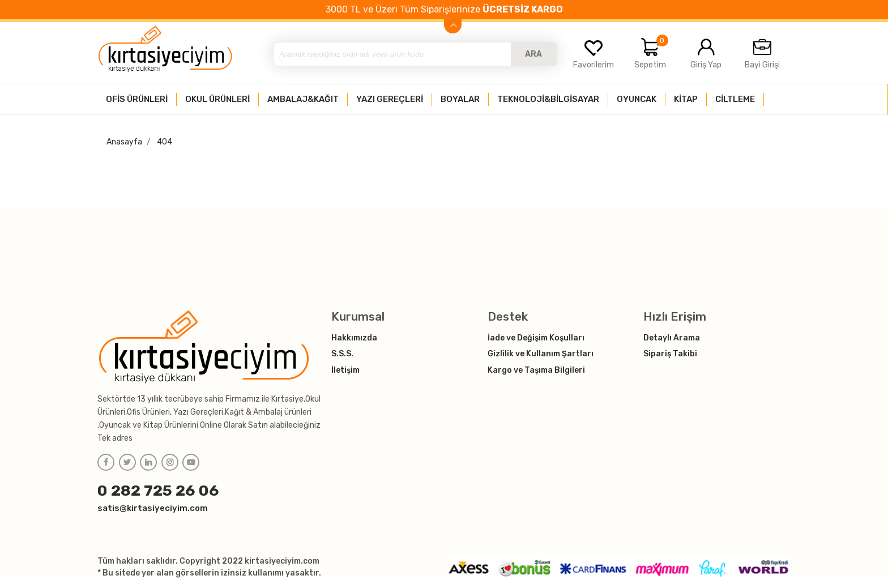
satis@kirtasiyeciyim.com (153, 508)
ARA (533, 54)
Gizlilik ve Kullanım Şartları (541, 354)
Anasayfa (124, 142)
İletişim (345, 370)
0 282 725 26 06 (158, 491)
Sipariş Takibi (670, 354)
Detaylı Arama (672, 338)
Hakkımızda (354, 338)
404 (165, 142)
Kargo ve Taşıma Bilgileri (536, 370)
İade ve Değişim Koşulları (536, 338)
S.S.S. (342, 354)
